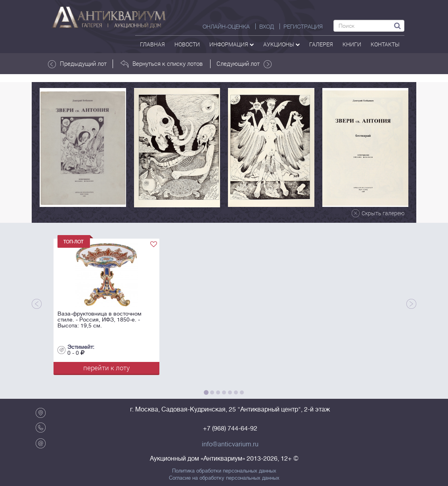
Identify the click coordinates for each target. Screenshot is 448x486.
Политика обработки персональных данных (224, 471)
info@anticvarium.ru (230, 444)
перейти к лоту (106, 368)
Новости (187, 44)
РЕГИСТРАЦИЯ (303, 27)
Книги (352, 44)
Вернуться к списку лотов (162, 64)
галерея (321, 44)
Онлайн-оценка (226, 27)
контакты (385, 44)
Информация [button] (232, 44)
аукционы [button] (281, 44)
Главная (152, 44)
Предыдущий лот (77, 64)
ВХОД (267, 27)
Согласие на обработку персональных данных (224, 478)
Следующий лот (244, 64)
